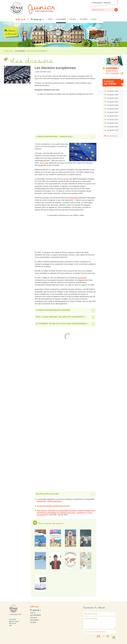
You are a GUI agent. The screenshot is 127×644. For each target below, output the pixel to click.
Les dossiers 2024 (113, 91)
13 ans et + (37, 20)
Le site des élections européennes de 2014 (53, 506)
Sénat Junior (9, 51)
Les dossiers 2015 (113, 123)
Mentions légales (14, 621)
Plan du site (13, 623)
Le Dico (94, 19)
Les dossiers (61, 19)
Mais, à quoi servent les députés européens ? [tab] (61, 317)
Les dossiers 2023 (113, 95)
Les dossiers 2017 (113, 116)
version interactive (54, 501)
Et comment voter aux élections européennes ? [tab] (62, 324)
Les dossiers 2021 (113, 102)
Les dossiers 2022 (113, 98)
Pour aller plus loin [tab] (47, 494)
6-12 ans (21, 20)
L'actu (50, 19)
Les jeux (73, 19)
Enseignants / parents (102, 3)
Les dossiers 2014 (113, 127)
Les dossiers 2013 (113, 130)
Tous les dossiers (112, 136)
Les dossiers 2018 (113, 112)
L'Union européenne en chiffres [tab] (53, 310)
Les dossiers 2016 (113, 120)
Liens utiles (12, 619)
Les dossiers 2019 (113, 109)
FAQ (10, 625)
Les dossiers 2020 (113, 105)
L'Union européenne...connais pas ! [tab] (54, 137)
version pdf (42, 501)
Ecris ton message (100, 623)
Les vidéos (83, 19)
